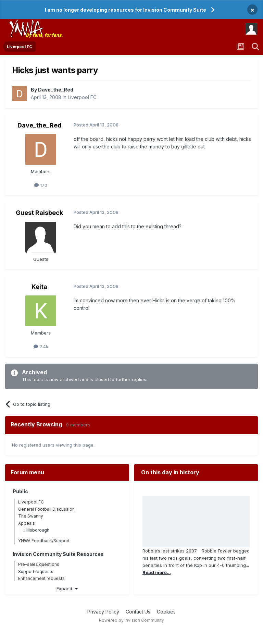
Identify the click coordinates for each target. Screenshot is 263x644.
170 (41, 185)
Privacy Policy (103, 612)
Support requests (36, 572)
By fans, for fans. (44, 35)
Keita (39, 287)
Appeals (27, 523)
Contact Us (138, 612)
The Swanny (31, 516)
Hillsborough (36, 530)
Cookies (166, 612)
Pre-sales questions (39, 564)
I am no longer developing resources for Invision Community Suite (126, 10)
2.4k (41, 347)
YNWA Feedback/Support (44, 541)
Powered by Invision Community (131, 620)
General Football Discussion (46, 509)
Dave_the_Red (56, 90)
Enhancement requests (41, 578)
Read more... (157, 572)
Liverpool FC (82, 97)
